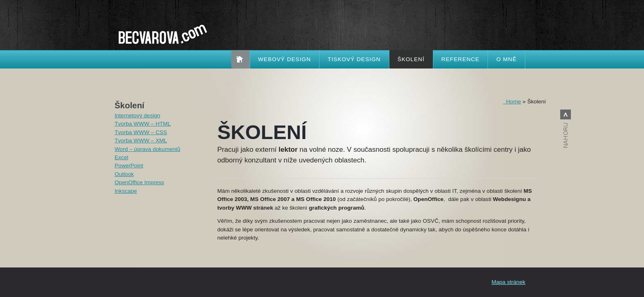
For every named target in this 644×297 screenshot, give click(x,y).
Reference (461, 59)
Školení (411, 59)
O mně (506, 59)
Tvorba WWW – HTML (143, 124)
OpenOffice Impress (139, 182)
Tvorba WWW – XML (141, 141)
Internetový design (137, 115)
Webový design (284, 59)
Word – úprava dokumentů (147, 149)
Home (512, 102)
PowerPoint (129, 166)
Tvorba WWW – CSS (141, 132)
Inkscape (126, 191)
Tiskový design (354, 59)
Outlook (124, 174)
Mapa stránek (508, 282)
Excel (121, 157)
